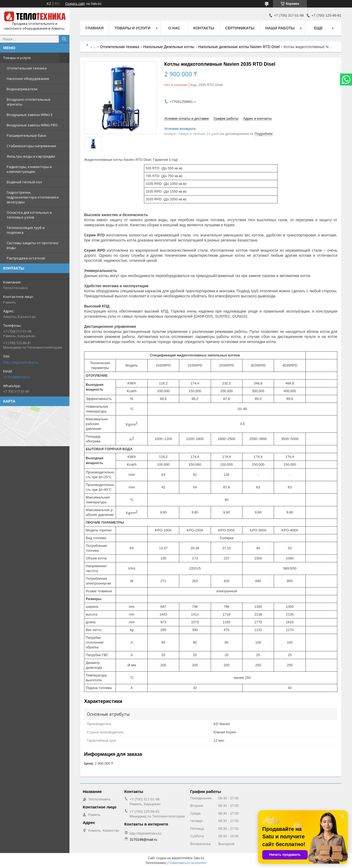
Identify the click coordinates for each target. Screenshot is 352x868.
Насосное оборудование (28, 79)
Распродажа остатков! (26, 258)
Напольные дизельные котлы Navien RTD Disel (239, 47)
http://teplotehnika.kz (21, 362)
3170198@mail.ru (17, 377)
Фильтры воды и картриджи (31, 156)
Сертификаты (240, 28)
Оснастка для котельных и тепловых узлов (29, 215)
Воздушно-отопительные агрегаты (29, 102)
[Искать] (64, 39)
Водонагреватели (22, 89)
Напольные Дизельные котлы (169, 47)
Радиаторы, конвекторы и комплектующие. (29, 169)
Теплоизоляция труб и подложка (26, 230)
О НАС (174, 28)
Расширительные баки (26, 135)
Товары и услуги (17, 58)
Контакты (204, 28)
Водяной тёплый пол (24, 182)
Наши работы (280, 28)
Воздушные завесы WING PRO (32, 125)
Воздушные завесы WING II (30, 115)
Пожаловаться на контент (188, 863)
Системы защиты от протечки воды (32, 245)
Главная (95, 28)
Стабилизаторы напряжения (31, 146)
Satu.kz (199, 858)
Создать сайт (75, 4)
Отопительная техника (27, 68)
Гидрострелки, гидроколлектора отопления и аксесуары (33, 197)
